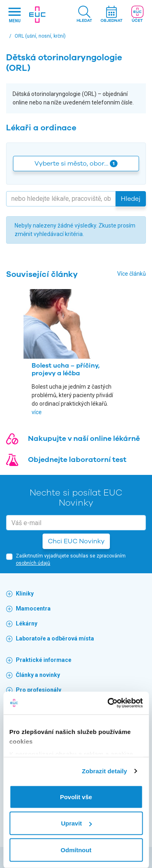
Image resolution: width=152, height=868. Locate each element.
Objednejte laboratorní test (77, 460)
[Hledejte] (61, 199)
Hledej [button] (131, 199)
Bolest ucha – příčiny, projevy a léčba (66, 369)
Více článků (132, 274)
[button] (84, 15)
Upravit (76, 823)
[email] (76, 523)
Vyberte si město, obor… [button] (76, 164)
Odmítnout (76, 850)
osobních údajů (33, 563)
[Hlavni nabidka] (15, 15)
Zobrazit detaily (105, 771)
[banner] (37, 15)
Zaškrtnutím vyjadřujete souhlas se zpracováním (71, 560)
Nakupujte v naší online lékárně (84, 438)
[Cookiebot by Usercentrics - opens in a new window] (108, 703)
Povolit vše (76, 797)
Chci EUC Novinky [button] (76, 541)
